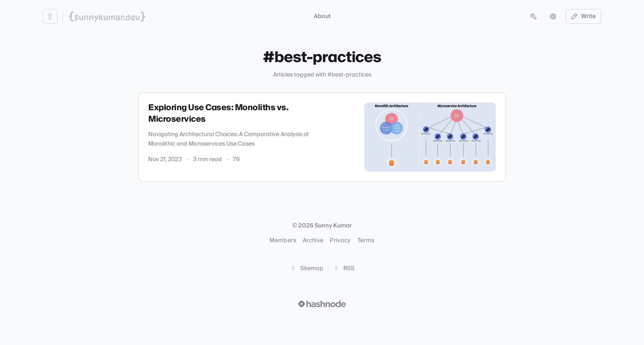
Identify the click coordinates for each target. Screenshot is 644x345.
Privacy (340, 241)
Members (283, 241)
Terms (366, 241)
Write (584, 16)
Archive (313, 241)
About (322, 16)
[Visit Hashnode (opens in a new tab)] (322, 304)
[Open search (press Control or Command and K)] (534, 16)
